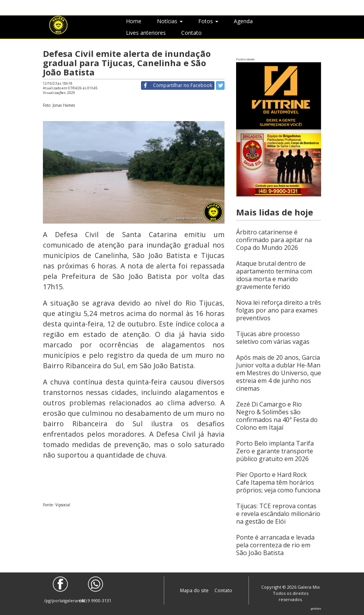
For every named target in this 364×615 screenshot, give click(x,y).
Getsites (316, 608)
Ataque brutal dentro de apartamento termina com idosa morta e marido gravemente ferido (274, 275)
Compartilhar (177, 85)
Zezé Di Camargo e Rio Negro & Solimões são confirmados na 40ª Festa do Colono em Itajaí (277, 416)
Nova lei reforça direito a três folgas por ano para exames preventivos (279, 310)
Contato (191, 33)
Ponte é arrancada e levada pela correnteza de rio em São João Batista (275, 545)
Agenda (243, 21)
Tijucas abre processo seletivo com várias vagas (273, 338)
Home (134, 21)
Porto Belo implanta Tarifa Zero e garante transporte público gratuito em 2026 (275, 451)
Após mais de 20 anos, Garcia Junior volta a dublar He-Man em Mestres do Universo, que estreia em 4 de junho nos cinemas (279, 373)
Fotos (208, 21)
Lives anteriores (146, 33)
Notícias (170, 21)
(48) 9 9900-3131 (95, 590)
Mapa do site (195, 590)
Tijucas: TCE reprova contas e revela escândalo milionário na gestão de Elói (278, 514)
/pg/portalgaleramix (60, 590)
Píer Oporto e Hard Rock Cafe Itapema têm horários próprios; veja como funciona (278, 482)
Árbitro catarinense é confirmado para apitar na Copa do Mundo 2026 (274, 240)
